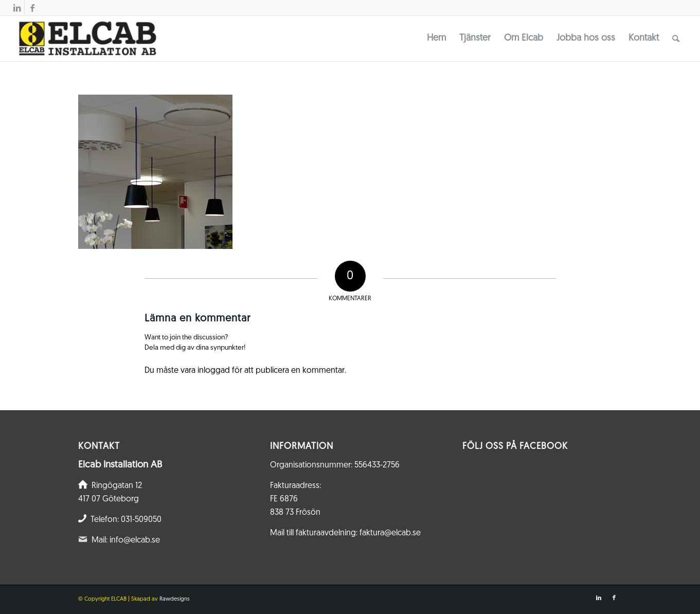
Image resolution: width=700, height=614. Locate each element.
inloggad (214, 371)
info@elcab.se (135, 540)
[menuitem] (436, 39)
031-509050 (141, 520)
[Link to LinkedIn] (17, 8)
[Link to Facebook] (32, 8)
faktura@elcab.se (390, 533)
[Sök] (676, 39)
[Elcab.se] (87, 39)
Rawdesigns (175, 599)
